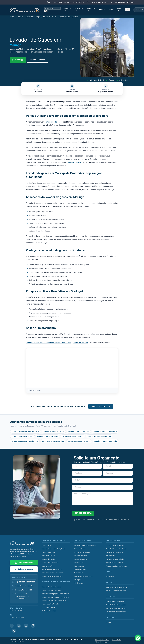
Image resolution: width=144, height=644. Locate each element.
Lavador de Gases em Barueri (22, 436)
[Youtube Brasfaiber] (26, 626)
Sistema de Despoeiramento (83, 576)
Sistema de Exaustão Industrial (116, 591)
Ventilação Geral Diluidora (114, 562)
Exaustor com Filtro (48, 566)
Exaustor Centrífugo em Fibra (51, 590)
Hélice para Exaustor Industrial (52, 569)
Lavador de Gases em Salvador (79, 441)
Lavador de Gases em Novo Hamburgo (26, 431)
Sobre (109, 9)
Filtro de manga (79, 566)
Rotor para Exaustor (48, 607)
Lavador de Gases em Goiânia (73, 436)
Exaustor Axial (46, 545)
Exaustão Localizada (81, 556)
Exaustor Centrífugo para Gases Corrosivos (56, 594)
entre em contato (81, 343)
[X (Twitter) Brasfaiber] (14, 631)
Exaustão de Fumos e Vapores (116, 612)
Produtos (48, 9)
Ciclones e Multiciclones (82, 552)
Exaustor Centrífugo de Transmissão (54, 601)
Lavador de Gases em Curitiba (53, 441)
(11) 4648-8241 (118, 2)
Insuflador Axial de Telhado (115, 559)
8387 (127, 2)
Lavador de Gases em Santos (54, 431)
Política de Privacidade (102, 640)
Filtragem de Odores (80, 559)
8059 (133, 2)
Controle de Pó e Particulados (116, 605)
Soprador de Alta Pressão (50, 604)
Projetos (92, 9)
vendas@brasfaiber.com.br (98, 2)
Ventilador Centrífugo (49, 611)
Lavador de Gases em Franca (79, 431)
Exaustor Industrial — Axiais (53, 541)
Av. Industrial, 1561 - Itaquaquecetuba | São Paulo (67, 2)
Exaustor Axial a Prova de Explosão (53, 549)
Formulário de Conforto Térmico (116, 566)
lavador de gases (75, 162)
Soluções (110, 582)
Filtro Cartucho (79, 562)
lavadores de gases (54, 122)
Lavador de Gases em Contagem (99, 436)
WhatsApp (18, 60)
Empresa (109, 572)
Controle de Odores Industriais (116, 608)
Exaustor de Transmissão (50, 562)
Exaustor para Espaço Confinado (52, 576)
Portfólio (110, 617)
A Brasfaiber (110, 577)
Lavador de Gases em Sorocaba (106, 441)
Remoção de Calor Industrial (115, 601)
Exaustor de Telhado (48, 556)
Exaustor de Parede (48, 559)
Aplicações (63, 9)
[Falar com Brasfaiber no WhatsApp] (24, 563)
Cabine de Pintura (80, 549)
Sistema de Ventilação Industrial (116, 587)
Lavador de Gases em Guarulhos (105, 431)
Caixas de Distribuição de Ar (115, 545)
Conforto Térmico (113, 541)
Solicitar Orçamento (38, 60)
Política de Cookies (101, 642)
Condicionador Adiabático (114, 552)
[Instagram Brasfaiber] (33, 626)
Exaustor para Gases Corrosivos (52, 573)
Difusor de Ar (110, 556)
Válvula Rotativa (79, 583)
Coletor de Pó (78, 573)
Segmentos (78, 9)
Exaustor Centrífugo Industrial (51, 587)
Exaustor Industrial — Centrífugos (56, 582)
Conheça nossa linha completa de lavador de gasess (48, 343)
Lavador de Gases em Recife (48, 436)
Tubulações (78, 580)
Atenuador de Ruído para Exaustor (85, 545)
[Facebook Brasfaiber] (12, 626)
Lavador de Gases (80, 569)
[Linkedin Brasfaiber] (19, 626)
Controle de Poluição (82, 541)
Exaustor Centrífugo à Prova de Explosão (55, 597)
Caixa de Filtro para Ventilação (116, 549)
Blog (101, 9)
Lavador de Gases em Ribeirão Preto (25, 441)
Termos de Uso (117, 640)
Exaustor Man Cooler (48, 552)
